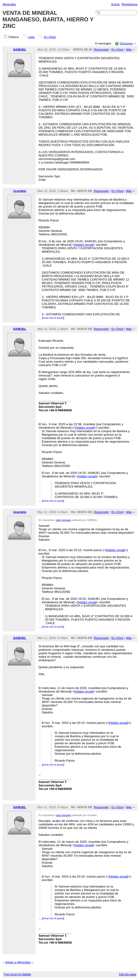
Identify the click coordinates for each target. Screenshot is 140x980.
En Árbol (50, 37)
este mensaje (64, 520)
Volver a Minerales (18, 962)
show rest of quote (53, 318)
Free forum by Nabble (17, 974)
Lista (31, 37)
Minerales (9, 4)
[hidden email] (84, 245)
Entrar (116, 4)
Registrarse (130, 4)
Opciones (126, 43)
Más (129, 49)
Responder (101, 49)
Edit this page (128, 974)
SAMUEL (20, 49)
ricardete (20, 191)
